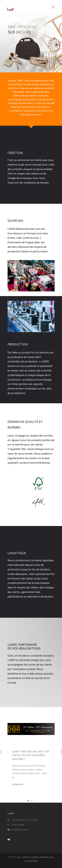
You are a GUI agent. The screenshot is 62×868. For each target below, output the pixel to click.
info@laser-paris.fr (20, 830)
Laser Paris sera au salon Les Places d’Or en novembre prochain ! (31, 755)
